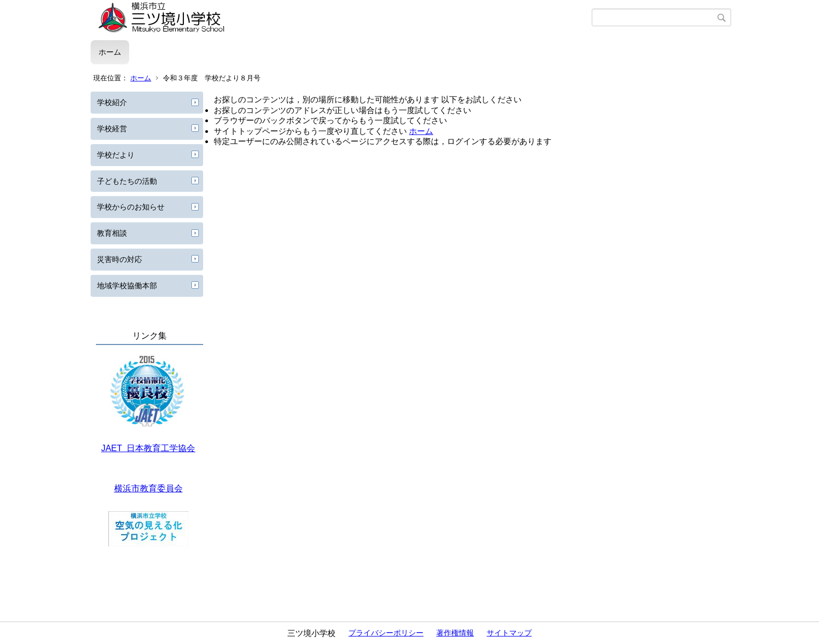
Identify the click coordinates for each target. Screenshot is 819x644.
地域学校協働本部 (127, 286)
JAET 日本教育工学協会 (148, 448)
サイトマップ (509, 633)
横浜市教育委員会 (148, 488)
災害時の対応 (120, 259)
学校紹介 (112, 102)
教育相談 (112, 233)
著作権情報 (455, 633)
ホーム (110, 52)
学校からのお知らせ (131, 207)
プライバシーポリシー (386, 633)
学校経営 (112, 129)
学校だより (116, 155)
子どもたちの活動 (127, 181)
